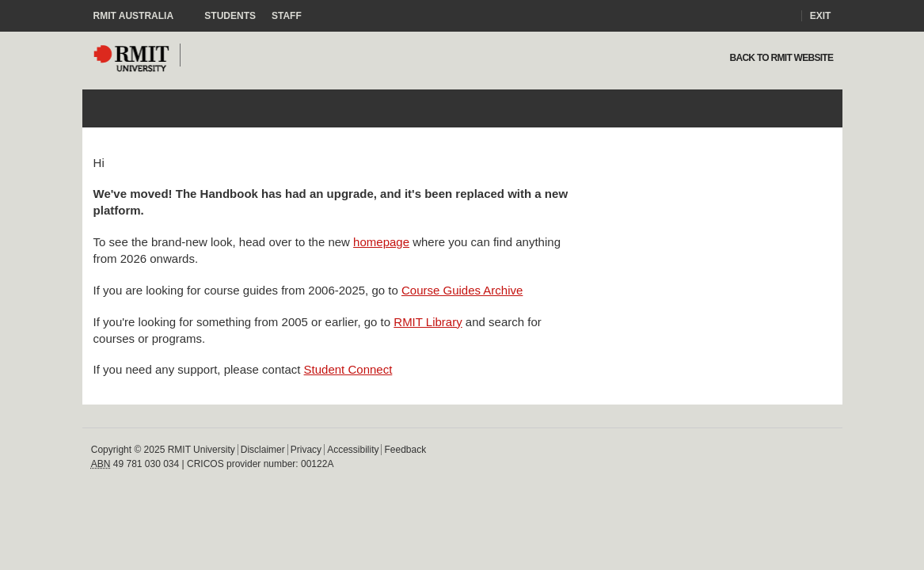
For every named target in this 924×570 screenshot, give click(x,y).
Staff (287, 16)
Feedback (405, 450)
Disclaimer (263, 450)
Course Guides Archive (462, 290)
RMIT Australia (141, 16)
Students (230, 16)
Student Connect (348, 369)
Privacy (306, 450)
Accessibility (353, 450)
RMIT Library (428, 322)
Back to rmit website (780, 58)
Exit (821, 16)
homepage (381, 242)
